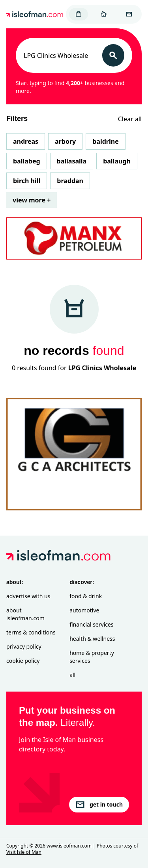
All (72, 675)
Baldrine (105, 141)
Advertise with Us (28, 596)
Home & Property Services (92, 657)
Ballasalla (72, 161)
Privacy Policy (24, 646)
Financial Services (91, 624)
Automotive (84, 610)
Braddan (70, 181)
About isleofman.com (25, 614)
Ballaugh (117, 161)
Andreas (26, 141)
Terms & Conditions (31, 632)
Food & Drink (86, 596)
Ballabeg (27, 161)
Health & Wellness (92, 639)
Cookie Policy (23, 661)
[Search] (113, 55)
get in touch (99, 805)
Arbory (65, 141)
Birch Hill (27, 181)
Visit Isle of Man (24, 852)
